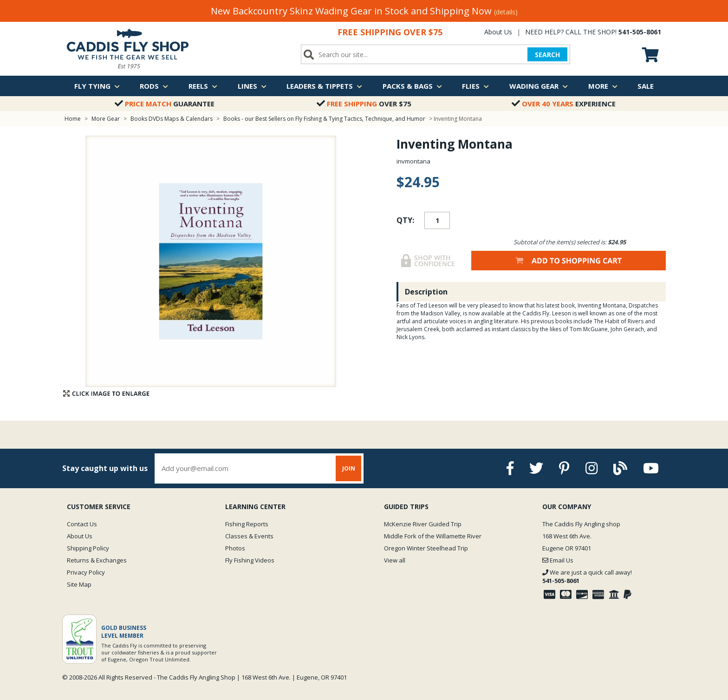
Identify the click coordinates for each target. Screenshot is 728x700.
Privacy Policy (86, 572)
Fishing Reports (247, 524)
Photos (235, 548)
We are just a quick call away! (587, 576)
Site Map (79, 584)
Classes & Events (249, 536)
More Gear (106, 119)
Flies (475, 86)
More (603, 86)
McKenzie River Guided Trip (423, 524)
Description (426, 292)
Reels (203, 86)
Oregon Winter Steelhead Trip (426, 548)
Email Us (558, 560)
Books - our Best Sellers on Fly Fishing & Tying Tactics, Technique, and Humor (324, 119)
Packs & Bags (412, 86)
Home (73, 119)
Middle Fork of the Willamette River (433, 536)
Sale (646, 86)
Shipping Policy (88, 548)
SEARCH (547, 55)
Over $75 (364, 104)
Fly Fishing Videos (250, 560)
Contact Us (82, 524)
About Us (498, 32)
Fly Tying (97, 86)
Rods (154, 86)
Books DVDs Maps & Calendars (172, 119)
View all (395, 560)
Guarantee (165, 104)
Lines (252, 86)
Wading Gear (539, 86)
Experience (564, 104)
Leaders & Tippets (324, 86)
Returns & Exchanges (97, 560)
